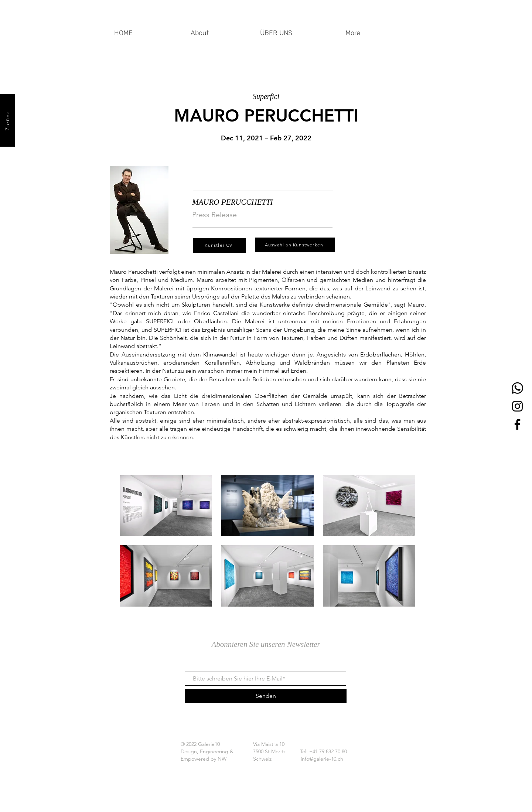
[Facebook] (517, 424)
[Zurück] (7, 120)
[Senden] (266, 696)
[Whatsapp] (517, 388)
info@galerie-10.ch (322, 759)
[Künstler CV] (219, 245)
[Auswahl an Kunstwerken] (295, 245)
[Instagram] (517, 406)
